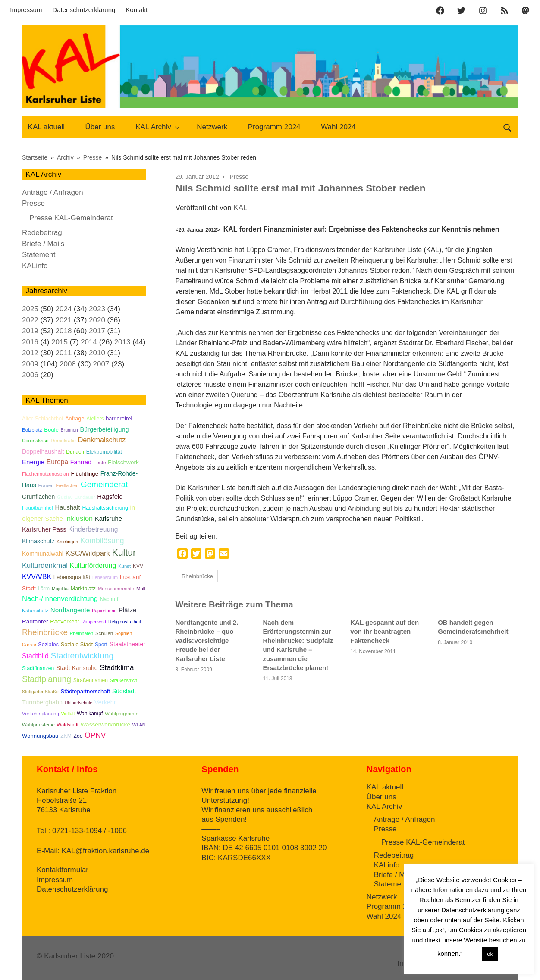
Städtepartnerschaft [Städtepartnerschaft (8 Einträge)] (85, 691)
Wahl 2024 (338, 127)
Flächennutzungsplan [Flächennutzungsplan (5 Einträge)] (46, 474)
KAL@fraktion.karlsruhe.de (105, 851)
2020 (97, 320)
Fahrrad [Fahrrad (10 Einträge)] (81, 462)
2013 (122, 342)
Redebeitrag (42, 233)
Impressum (26, 10)
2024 (64, 309)
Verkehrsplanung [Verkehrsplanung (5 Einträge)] (41, 714)
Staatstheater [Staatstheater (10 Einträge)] (127, 644)
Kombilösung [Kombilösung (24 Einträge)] (102, 541)
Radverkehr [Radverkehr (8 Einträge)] (65, 622)
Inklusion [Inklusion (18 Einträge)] (79, 518)
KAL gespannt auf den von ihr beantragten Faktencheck (385, 631)
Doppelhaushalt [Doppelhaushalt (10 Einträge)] (43, 451)
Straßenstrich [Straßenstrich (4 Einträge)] (124, 680)
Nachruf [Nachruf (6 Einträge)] (109, 599)
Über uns (100, 127)
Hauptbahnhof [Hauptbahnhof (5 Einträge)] (38, 508)
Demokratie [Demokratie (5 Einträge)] (63, 441)
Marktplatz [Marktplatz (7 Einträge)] (83, 589)
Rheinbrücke (197, 576)
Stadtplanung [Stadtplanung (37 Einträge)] (47, 679)
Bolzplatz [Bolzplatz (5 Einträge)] (32, 430)
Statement (39, 255)
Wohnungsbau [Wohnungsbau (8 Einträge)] (40, 736)
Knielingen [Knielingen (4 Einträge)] (67, 542)
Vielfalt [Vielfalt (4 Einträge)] (68, 714)
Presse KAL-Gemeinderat (71, 218)
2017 (97, 331)
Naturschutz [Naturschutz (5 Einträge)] (35, 611)
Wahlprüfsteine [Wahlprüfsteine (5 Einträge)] (38, 725)
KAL (240, 208)
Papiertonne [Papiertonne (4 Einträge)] (104, 611)
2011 (64, 353)
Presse (239, 177)
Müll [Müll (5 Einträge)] (141, 589)
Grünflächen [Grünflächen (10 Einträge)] (38, 497)
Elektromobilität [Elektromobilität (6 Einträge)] (104, 452)
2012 (30, 353)
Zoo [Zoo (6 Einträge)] (78, 736)
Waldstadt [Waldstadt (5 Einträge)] (68, 725)
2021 (64, 320)
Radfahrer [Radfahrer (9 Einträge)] (35, 622)
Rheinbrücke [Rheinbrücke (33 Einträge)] (45, 632)
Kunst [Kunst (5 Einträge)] (124, 566)
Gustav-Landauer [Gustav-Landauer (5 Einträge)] (76, 497)
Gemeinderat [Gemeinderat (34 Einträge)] (104, 484)
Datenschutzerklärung (84, 10)
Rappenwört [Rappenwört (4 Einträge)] (94, 622)
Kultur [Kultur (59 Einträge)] (124, 553)
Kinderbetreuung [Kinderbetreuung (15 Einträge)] (93, 529)
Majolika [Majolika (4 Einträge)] (60, 589)
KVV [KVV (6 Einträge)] (138, 566)
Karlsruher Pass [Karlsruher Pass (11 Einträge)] (44, 529)
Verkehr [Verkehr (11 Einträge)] (105, 702)
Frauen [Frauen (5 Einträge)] (46, 485)
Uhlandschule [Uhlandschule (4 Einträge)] (79, 703)
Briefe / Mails (43, 244)
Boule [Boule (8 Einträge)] (51, 430)
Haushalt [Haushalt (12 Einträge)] (68, 507)
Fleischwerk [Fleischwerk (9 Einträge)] (123, 462)
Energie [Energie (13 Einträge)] (33, 462)
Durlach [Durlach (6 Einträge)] (75, 452)
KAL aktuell (46, 127)
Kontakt (137, 10)
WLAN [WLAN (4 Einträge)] (139, 725)
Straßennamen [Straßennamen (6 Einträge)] (91, 680)
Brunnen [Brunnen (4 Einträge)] (69, 430)
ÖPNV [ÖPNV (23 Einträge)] (95, 735)
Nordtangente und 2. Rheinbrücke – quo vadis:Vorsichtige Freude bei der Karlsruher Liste (207, 640)
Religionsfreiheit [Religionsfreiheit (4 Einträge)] (125, 622)
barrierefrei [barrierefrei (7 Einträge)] (119, 419)
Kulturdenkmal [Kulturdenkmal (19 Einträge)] (45, 565)
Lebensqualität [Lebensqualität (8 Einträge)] (72, 577)
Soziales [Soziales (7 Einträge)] (48, 645)
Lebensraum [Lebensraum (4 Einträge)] (105, 577)
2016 (30, 342)
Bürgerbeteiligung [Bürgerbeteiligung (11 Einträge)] (105, 429)
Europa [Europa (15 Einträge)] (57, 462)
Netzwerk (212, 127)
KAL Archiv (158, 127)
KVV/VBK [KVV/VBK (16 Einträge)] (37, 577)
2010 (97, 353)
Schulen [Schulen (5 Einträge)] (104, 633)
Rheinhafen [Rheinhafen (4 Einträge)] (82, 633)
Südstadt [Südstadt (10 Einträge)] (124, 691)
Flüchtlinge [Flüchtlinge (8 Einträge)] (84, 474)
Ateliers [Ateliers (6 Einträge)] (95, 419)
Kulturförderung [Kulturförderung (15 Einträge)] (93, 565)
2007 (101, 364)
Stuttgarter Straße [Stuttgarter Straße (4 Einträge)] (40, 692)
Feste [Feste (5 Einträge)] (100, 463)
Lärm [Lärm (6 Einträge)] (44, 589)
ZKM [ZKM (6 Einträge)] (66, 736)
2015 (60, 342)
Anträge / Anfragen (53, 193)
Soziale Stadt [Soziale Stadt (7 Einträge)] (77, 645)
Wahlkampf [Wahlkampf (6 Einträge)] (90, 714)
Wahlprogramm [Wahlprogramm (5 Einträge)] (122, 714)
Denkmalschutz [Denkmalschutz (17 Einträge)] (102, 440)
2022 (30, 320)
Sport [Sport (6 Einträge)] (101, 645)
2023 (97, 309)
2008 (68, 364)
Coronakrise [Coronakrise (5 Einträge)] (35, 441)
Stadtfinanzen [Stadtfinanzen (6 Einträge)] (38, 668)
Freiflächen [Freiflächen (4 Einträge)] (67, 485)
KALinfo (35, 266)
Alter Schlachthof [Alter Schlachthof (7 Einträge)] (42, 419)
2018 (64, 331)
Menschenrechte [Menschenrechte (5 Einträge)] (116, 589)
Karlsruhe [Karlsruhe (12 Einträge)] (108, 519)
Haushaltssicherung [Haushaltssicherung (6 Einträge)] (105, 508)
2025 (30, 309)
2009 (30, 364)
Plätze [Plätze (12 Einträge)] (127, 610)
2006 (30, 375)
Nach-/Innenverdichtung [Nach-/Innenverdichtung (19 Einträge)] (60, 599)
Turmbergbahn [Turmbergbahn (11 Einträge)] (42, 702)
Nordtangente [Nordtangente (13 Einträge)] (70, 610)
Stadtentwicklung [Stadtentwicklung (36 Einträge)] (82, 656)
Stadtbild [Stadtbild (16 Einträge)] (35, 656)
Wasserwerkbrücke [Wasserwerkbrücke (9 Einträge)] (105, 725)
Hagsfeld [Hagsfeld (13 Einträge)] (110, 496)
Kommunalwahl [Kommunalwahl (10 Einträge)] (43, 554)
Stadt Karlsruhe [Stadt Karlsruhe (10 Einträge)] (77, 668)
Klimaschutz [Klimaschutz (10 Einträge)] (38, 541)
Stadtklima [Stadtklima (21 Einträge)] (117, 668)
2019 (30, 331)
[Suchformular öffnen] (508, 127)
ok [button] (490, 954)
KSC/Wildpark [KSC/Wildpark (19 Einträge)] (88, 553)
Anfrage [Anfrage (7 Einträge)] (75, 419)
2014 (89, 342)
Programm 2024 (274, 127)
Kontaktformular (63, 870)
